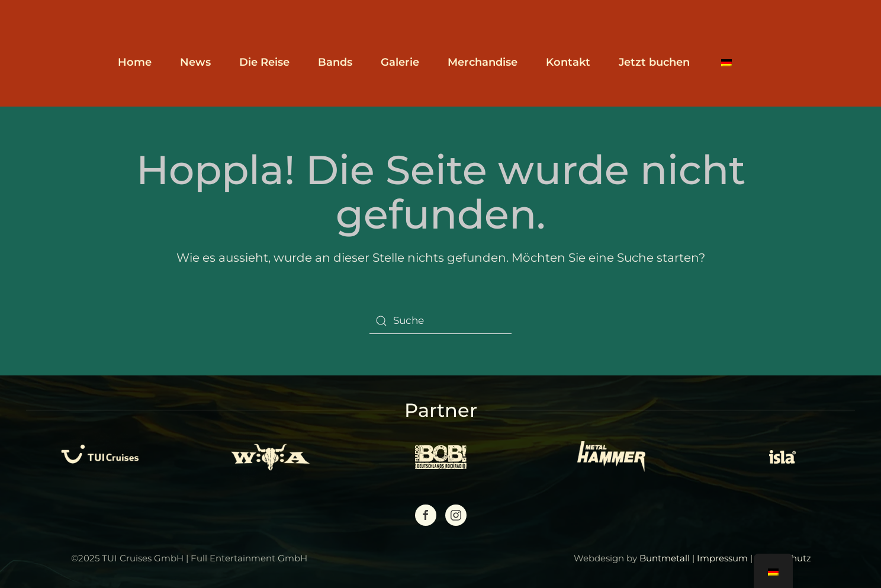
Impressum (722, 558)
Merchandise (483, 62)
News (195, 62)
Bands (335, 62)
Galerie (400, 62)
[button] (726, 62)
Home (135, 62)
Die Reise (264, 62)
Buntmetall (665, 558)
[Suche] (440, 321)
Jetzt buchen (654, 62)
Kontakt (568, 62)
